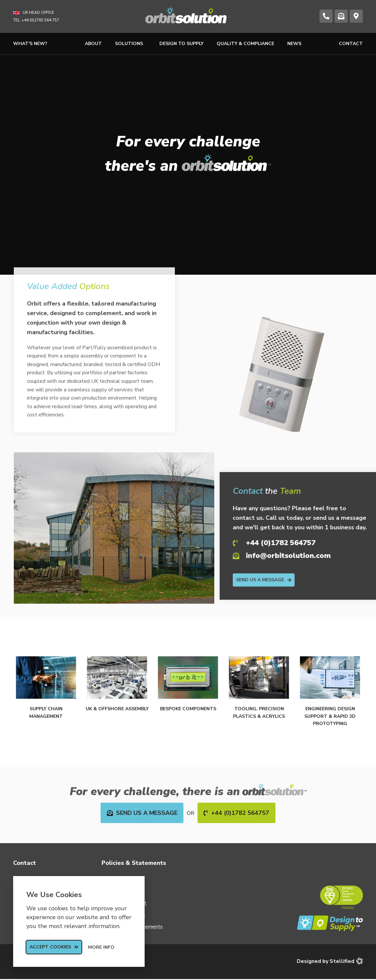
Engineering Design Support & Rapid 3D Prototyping (330, 716)
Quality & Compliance (245, 44)
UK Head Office (38, 13)
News (294, 44)
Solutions (131, 44)
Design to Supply (181, 44)
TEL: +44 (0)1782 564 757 (36, 20)
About (93, 44)
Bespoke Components (188, 709)
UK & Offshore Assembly (117, 709)
